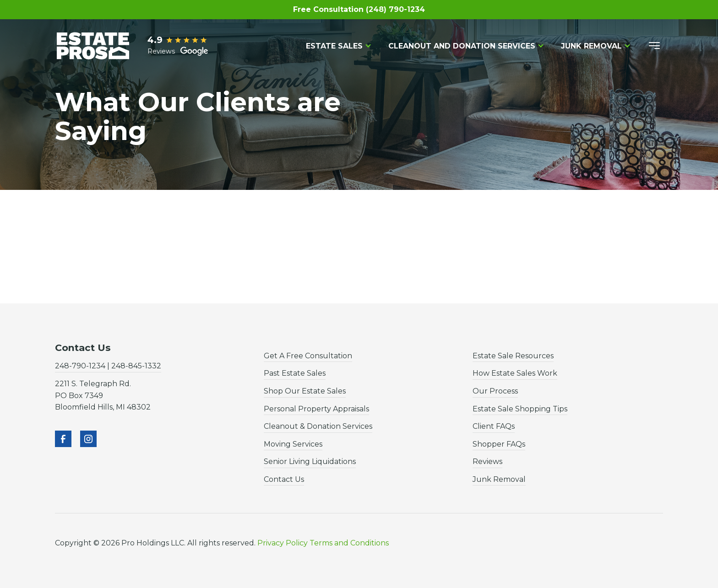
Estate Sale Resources (513, 356)
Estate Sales (334, 46)
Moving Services (293, 444)
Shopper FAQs (499, 444)
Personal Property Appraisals (316, 409)
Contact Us (284, 479)
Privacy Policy (283, 543)
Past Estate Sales (295, 373)
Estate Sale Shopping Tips (520, 409)
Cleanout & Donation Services (318, 426)
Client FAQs (494, 426)
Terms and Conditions (349, 543)
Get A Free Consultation (308, 356)
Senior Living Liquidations (310, 461)
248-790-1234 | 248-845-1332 (108, 366)
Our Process (495, 391)
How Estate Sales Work (515, 373)
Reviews (487, 461)
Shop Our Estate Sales (305, 391)
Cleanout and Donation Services (462, 46)
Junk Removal (591, 46)
